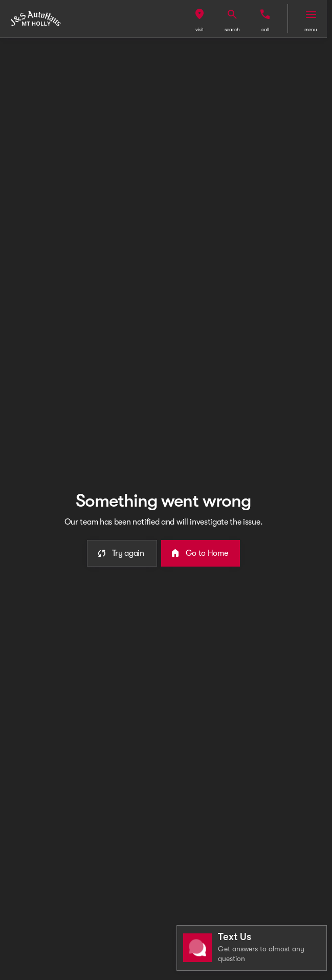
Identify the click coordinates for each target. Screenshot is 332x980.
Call (265, 29)
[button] (200, 19)
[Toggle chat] (252, 948)
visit (200, 29)
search (232, 29)
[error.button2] (201, 553)
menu (311, 29)
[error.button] (122, 553)
